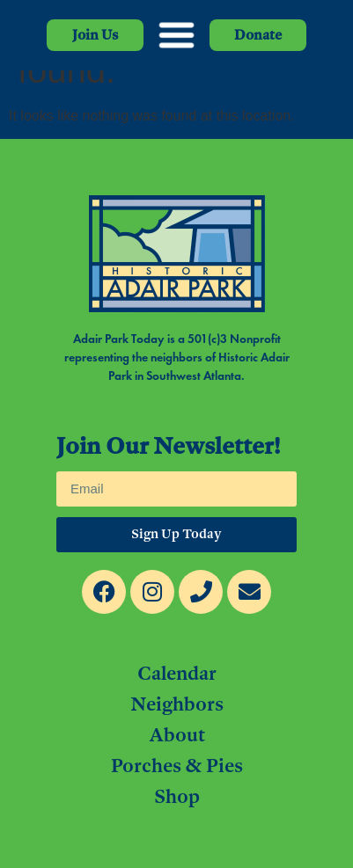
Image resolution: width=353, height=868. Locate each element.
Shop (177, 796)
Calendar (177, 673)
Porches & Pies (177, 765)
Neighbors (177, 704)
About (177, 734)
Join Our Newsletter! (168, 447)
